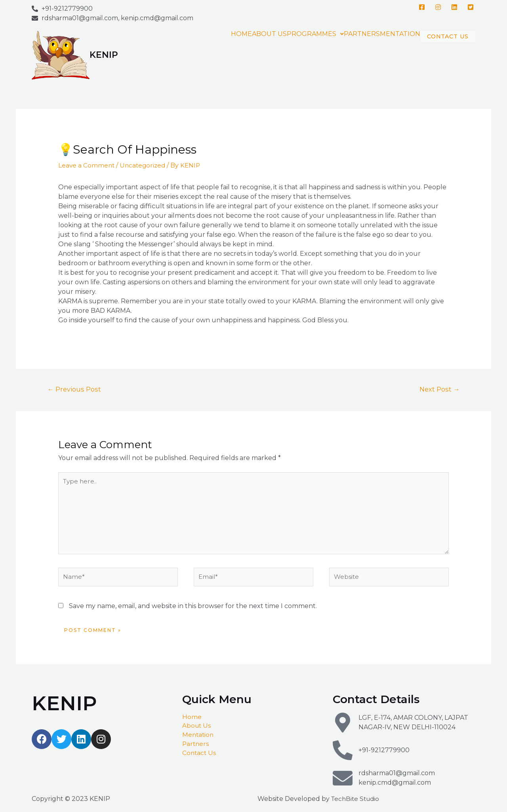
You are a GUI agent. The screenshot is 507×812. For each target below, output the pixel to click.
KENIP (104, 55)
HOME (222, 34)
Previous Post (75, 389)
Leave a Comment (87, 165)
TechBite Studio (357, 805)
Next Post (438, 389)
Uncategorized (145, 165)
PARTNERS (342, 34)
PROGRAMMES (296, 34)
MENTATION (381, 34)
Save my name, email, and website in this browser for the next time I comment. (193, 612)
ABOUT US (250, 34)
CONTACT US (438, 40)
